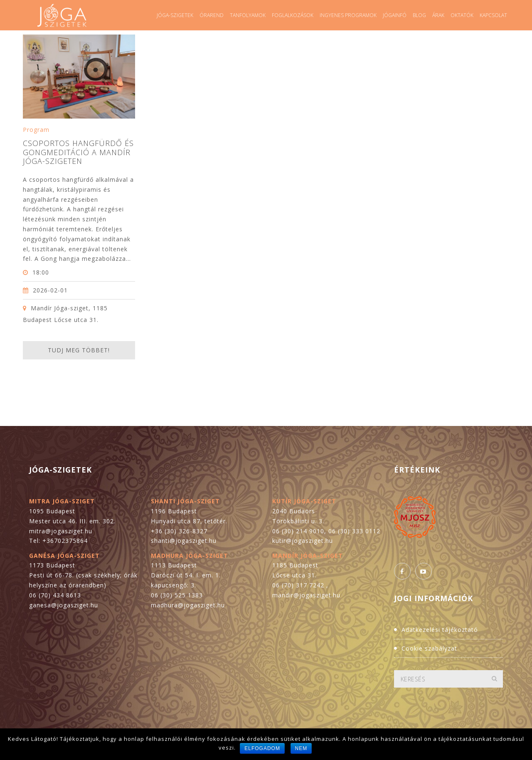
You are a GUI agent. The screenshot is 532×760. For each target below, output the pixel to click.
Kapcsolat (493, 15)
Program (36, 130)
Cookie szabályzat (429, 648)
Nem (301, 748)
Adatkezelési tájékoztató (440, 630)
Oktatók (462, 15)
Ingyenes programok (348, 15)
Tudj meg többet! (79, 350)
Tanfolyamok (248, 15)
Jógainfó (395, 15)
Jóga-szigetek (175, 15)
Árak (438, 15)
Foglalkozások (293, 15)
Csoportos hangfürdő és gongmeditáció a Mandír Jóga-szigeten (78, 152)
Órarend (212, 15)
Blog (419, 15)
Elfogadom (262, 748)
